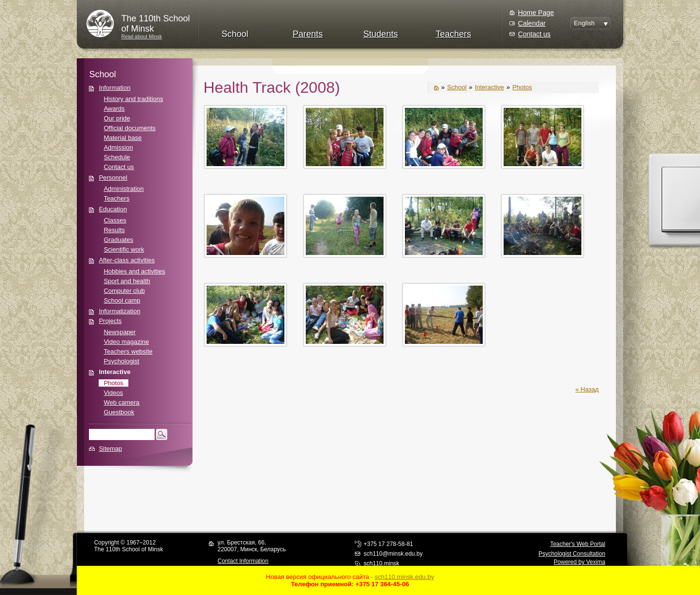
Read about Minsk (141, 37)
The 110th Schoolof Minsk (155, 24)
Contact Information (243, 561)
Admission (118, 147)
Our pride (117, 118)
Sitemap (110, 449)
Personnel (113, 178)
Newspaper (120, 332)
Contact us (534, 34)
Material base (122, 138)
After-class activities (127, 260)
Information (114, 88)
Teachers (453, 34)
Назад (589, 389)
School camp (122, 300)
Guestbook (119, 412)
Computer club (124, 291)
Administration (123, 189)
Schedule (117, 157)
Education (113, 209)
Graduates (118, 240)
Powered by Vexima (579, 562)
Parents (308, 34)
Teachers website (128, 351)
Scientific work (124, 249)
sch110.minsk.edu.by (404, 577)
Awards (114, 109)
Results (114, 230)
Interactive (114, 372)
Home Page (536, 13)
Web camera (121, 402)
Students (380, 34)
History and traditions (133, 99)
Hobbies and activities (134, 271)
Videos (113, 393)
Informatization (119, 311)
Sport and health (127, 281)
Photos (113, 383)
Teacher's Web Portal (578, 544)
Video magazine (126, 342)
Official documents (130, 128)
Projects (110, 321)
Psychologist (121, 361)
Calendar (532, 23)
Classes (115, 220)
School (235, 34)
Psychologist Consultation (572, 554)
